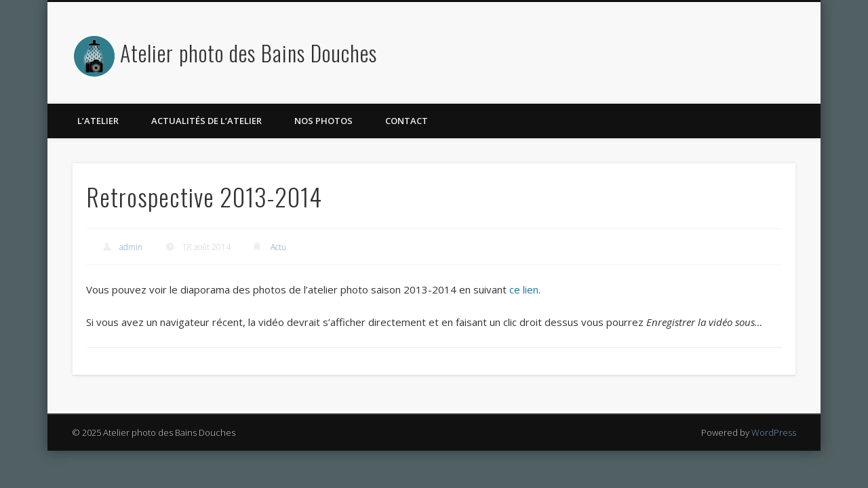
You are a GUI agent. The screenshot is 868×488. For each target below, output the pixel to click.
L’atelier (98, 121)
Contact (407, 121)
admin (131, 247)
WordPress (774, 432)
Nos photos (323, 121)
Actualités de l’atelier (206, 121)
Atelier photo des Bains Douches (249, 53)
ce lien (522, 289)
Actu (278, 247)
